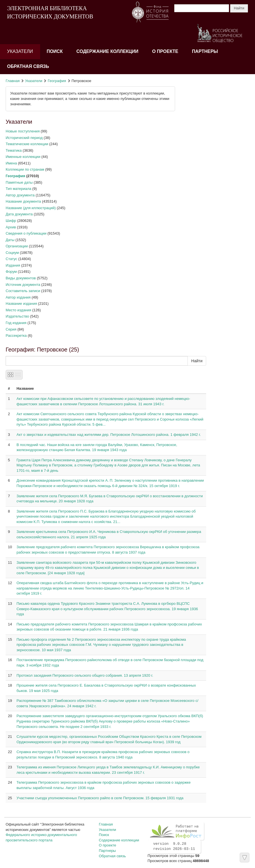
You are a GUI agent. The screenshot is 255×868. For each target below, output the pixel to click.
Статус (11, 259)
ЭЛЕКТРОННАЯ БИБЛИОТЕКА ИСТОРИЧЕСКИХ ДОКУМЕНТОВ (50, 12)
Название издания (21, 304)
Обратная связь (28, 66)
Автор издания (18, 297)
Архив (11, 227)
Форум (11, 272)
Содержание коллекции (108, 51)
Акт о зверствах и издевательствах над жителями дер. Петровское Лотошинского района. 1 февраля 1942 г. (109, 435)
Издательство (17, 316)
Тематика (14, 150)
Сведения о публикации (26, 233)
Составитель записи (23, 291)
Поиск (55, 51)
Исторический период (24, 138)
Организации (17, 246)
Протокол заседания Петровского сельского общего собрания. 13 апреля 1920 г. (85, 675)
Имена (11, 163)
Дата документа (19, 214)
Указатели (20, 51)
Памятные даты (19, 182)
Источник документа (23, 285)
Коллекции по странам (25, 169)
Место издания (18, 310)
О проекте (165, 51)
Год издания (16, 323)
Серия (11, 329)
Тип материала (18, 189)
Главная (13, 81)
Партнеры (205, 51)
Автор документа (20, 195)
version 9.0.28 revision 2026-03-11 (174, 846)
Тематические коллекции (27, 144)
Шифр (11, 221)
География (57, 81)
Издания (13, 265)
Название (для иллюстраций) (31, 208)
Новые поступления (23, 131)
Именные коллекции (23, 157)
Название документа (23, 201)
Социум (12, 253)
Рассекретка (16, 336)
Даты (10, 240)
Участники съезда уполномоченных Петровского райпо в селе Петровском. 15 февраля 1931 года (100, 798)
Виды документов (21, 278)
